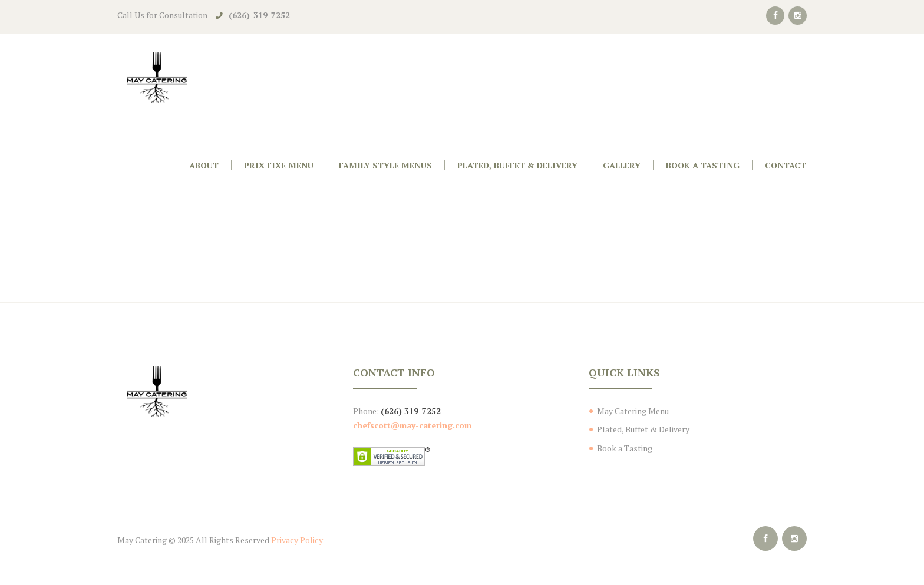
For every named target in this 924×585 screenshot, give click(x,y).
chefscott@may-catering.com (412, 425)
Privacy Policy (297, 540)
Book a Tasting (625, 448)
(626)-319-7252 (259, 15)
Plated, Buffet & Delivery (643, 429)
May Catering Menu (633, 411)
